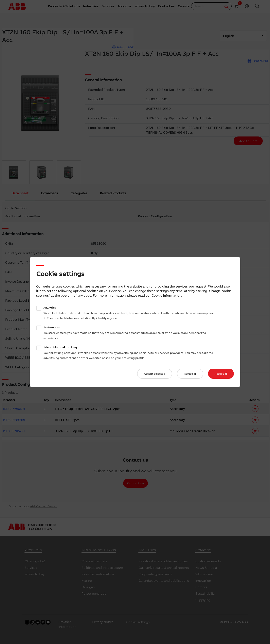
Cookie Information (166, 295)
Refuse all (190, 374)
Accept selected (155, 374)
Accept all (221, 374)
